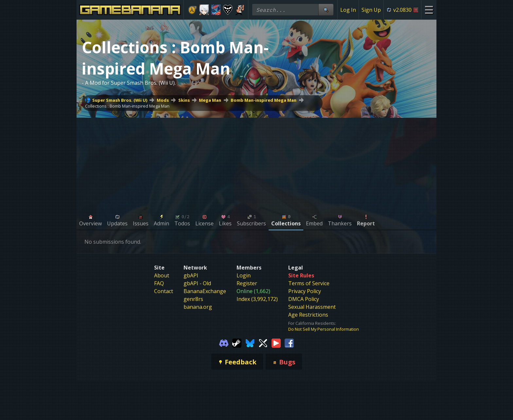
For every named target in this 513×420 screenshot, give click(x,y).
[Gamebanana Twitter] (263, 342)
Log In (348, 10)
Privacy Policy (305, 291)
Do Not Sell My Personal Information (324, 329)
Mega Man (210, 100)
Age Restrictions (308, 315)
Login (244, 275)
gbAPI (191, 275)
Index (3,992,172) (257, 299)
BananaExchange (205, 291)
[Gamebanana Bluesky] (250, 342)
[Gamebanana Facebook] (289, 342)
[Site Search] (326, 10)
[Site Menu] (429, 10)
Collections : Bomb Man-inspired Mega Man (127, 106)
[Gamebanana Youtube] (276, 342)
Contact (164, 291)
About (162, 275)
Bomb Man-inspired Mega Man (264, 100)
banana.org (198, 307)
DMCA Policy (304, 299)
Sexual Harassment (312, 307)
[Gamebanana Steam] (237, 342)
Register (247, 283)
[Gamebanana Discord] (224, 342)
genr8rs (193, 299)
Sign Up (371, 10)
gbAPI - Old (197, 283)
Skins (184, 100)
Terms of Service (309, 283)
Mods (163, 100)
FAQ (159, 283)
